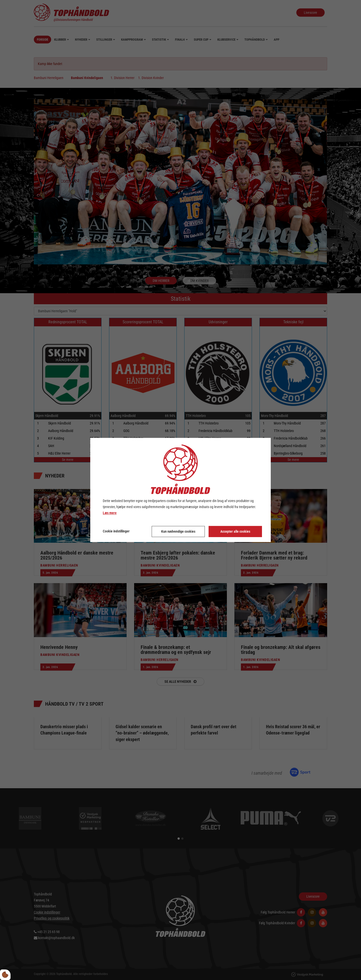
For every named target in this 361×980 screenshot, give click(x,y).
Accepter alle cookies (235, 532)
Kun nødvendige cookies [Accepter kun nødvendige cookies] (178, 532)
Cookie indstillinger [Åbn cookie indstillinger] (116, 531)
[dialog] (180, 490)
